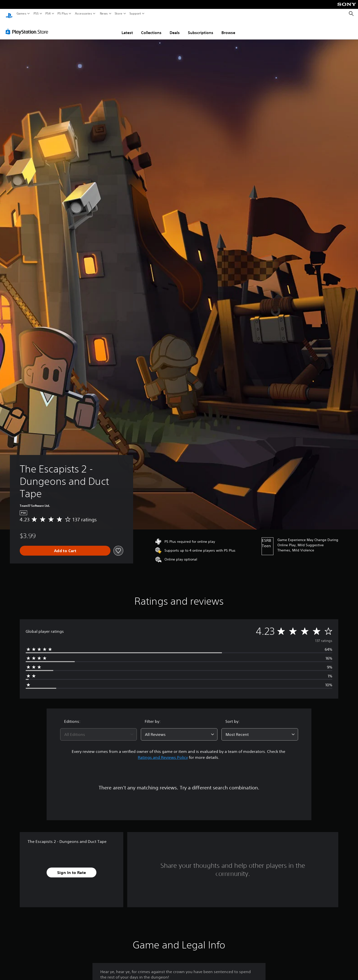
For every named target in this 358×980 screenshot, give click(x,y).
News (104, 14)
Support (135, 14)
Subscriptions (201, 28)
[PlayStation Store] (28, 27)
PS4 (48, 14)
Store (119, 14)
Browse (228, 28)
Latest (127, 28)
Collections (151, 28)
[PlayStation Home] (9, 14)
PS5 (36, 14)
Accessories (83, 14)
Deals (175, 28)
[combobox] (98, 730)
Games (21, 14)
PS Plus (63, 14)
